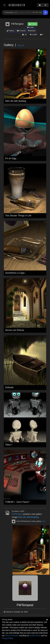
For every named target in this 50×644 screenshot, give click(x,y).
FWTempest (17, 514)
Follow (33, 24)
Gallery (10, 31)
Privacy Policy (7, 638)
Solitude (9, 387)
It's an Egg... (12, 158)
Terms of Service (12, 636)
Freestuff (21, 31)
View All (21, 45)
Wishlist (32, 31)
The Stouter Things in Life (18, 216)
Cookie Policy (35, 636)
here (43, 521)
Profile (30, 27)
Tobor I (9, 445)
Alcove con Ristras (15, 330)
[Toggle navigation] (4, 5)
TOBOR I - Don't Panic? (17, 502)
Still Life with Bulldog (16, 101)
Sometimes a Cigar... (16, 273)
